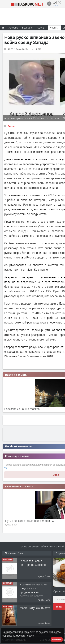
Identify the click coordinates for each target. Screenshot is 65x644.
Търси (59, 607)
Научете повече (25, 636)
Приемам (57, 639)
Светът (12, 126)
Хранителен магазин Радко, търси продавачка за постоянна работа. (33, 590)
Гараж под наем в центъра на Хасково (33, 563)
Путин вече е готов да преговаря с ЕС (29, 521)
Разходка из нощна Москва (22, 409)
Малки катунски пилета (35, 608)
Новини (54, 28)
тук (6, 467)
